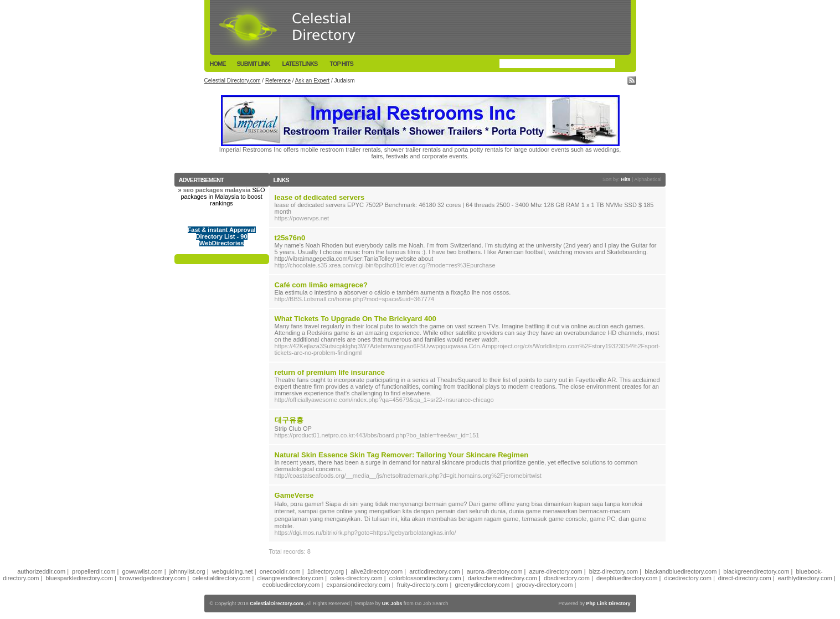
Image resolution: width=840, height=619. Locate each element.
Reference (278, 81)
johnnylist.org (187, 571)
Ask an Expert (312, 81)
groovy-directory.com (544, 585)
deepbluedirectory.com (627, 578)
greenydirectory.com (483, 585)
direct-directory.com (745, 578)
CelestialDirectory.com (277, 603)
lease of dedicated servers (320, 197)
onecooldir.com (280, 571)
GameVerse (294, 495)
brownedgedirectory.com (153, 578)
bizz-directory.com (614, 571)
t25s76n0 (290, 238)
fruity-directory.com (423, 585)
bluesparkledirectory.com (79, 578)
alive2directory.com (377, 571)
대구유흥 (289, 420)
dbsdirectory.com (567, 578)
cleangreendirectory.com (291, 578)
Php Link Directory (608, 603)
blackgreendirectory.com (756, 571)
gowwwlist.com (142, 571)
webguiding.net (233, 571)
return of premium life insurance (330, 372)
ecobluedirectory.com (291, 585)
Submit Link (254, 64)
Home (218, 64)
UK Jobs (392, 603)
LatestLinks (300, 64)
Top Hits (341, 64)
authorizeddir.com (41, 571)
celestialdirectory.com (222, 578)
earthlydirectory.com (805, 578)
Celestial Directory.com (233, 81)
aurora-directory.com (495, 571)
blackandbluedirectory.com (681, 571)
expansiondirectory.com (358, 585)
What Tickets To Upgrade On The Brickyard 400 (355, 319)
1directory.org (326, 571)
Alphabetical (648, 179)
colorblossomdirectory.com (425, 578)
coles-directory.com (356, 578)
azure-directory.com (555, 571)
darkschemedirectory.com (503, 578)
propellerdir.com (94, 571)
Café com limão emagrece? (321, 285)
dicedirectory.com (687, 578)
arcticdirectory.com (434, 571)
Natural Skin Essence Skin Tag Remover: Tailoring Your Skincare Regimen (402, 455)
